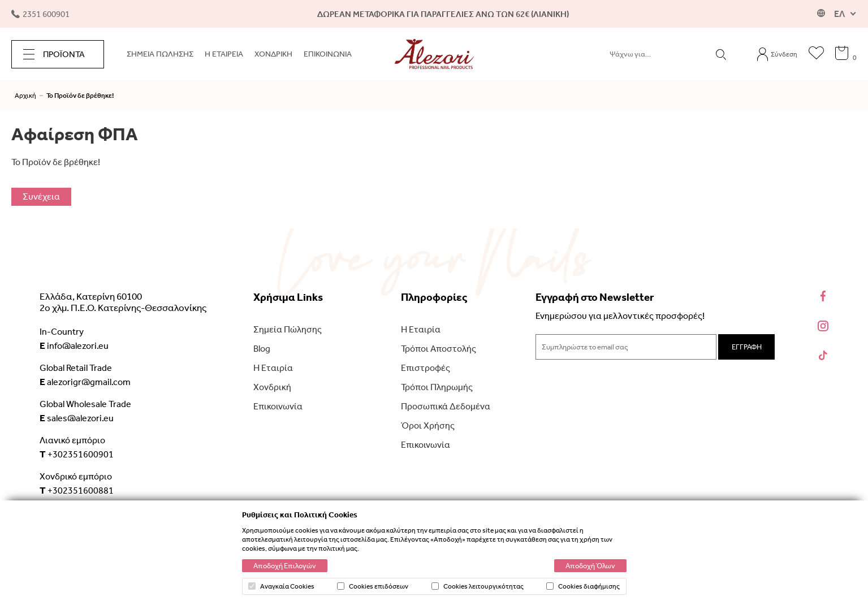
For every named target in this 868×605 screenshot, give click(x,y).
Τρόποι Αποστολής (439, 349)
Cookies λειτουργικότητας (478, 586)
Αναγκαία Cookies (281, 586)
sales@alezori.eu (77, 418)
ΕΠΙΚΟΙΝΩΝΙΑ (328, 54)
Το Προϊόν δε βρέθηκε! (80, 96)
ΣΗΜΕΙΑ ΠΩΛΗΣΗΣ (160, 54)
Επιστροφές (426, 368)
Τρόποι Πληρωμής (437, 387)
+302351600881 (77, 490)
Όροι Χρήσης (428, 425)
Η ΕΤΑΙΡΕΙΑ (224, 54)
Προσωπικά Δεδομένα (446, 406)
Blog (262, 349)
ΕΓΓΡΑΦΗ (747, 347)
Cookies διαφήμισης (583, 586)
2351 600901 (40, 14)
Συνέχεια (41, 196)
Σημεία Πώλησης (288, 329)
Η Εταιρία (273, 368)
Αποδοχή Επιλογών (285, 566)
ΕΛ (839, 14)
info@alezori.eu (74, 345)
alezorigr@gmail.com (85, 382)
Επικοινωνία (278, 406)
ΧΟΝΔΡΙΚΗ (273, 54)
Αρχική (25, 96)
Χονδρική (272, 387)
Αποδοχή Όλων (590, 566)
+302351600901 (77, 454)
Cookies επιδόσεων (373, 586)
